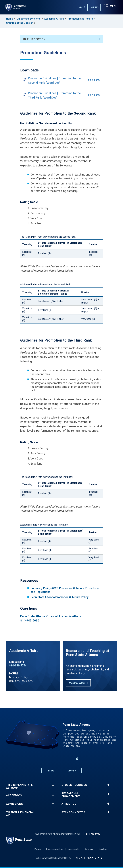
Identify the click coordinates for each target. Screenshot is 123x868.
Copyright (89, 849)
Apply (95, 7)
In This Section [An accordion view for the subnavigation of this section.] (61, 39)
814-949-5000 (93, 834)
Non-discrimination (55, 849)
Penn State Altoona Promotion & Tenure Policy (60, 597)
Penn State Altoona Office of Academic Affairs (51, 616)
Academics (14, 795)
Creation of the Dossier (19, 23)
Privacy (38, 849)
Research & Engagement (71, 795)
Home (10, 19)
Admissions (14, 804)
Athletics (69, 804)
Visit (82, 7)
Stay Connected (73, 812)
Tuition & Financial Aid (20, 814)
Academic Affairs (54, 19)
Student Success (74, 785)
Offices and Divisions (29, 19)
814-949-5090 (30, 620)
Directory (103, 849)
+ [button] (53, 786)
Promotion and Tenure (80, 19)
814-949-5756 (18, 665)
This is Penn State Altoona (19, 786)
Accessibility (74, 849)
